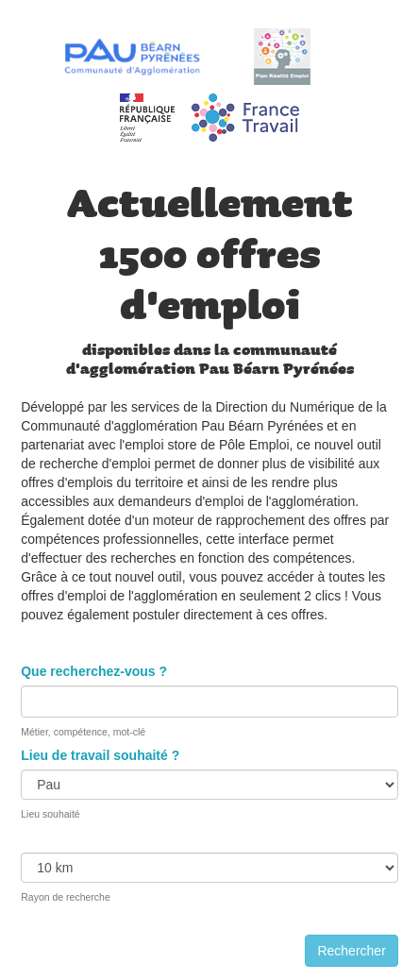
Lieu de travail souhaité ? (100, 755)
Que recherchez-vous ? (94, 671)
